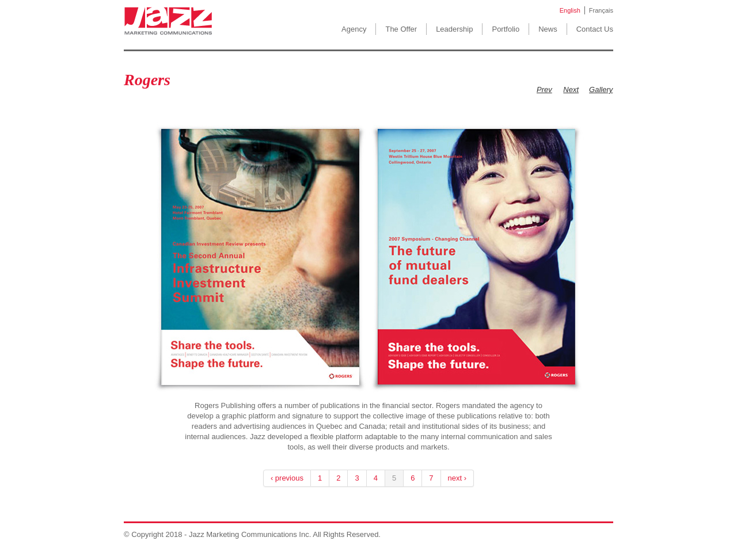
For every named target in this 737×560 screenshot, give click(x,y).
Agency (354, 29)
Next (571, 89)
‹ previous (287, 478)
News (548, 29)
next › (457, 478)
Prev (544, 89)
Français (601, 10)
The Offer (401, 29)
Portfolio (506, 29)
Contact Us (595, 29)
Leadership (454, 29)
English (570, 10)
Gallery (601, 89)
